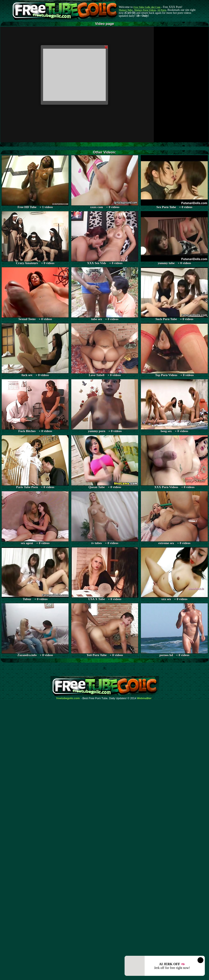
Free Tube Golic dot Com (147, 7)
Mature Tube (126, 10)
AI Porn (162, 10)
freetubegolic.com (68, 698)
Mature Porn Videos (145, 10)
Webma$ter (144, 698)
